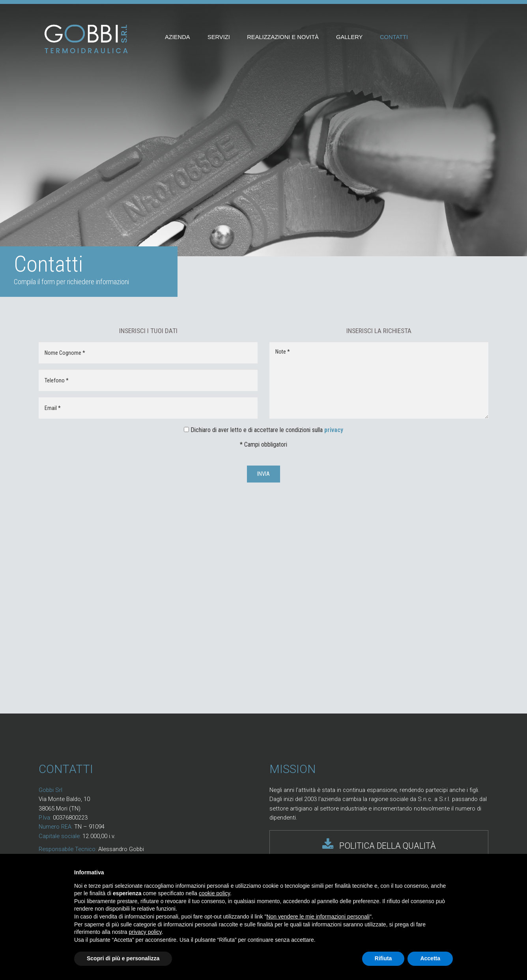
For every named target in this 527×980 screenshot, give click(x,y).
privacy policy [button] (145, 932)
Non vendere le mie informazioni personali (318, 917)
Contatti (394, 37)
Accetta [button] (430, 958)
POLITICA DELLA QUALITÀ (379, 846)
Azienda (178, 37)
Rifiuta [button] (383, 958)
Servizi (219, 37)
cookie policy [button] (214, 893)
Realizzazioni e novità (283, 37)
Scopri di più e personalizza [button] (123, 958)
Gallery (349, 37)
